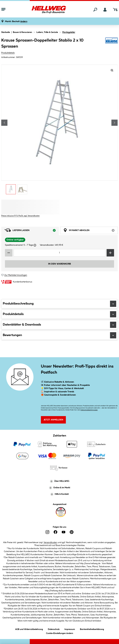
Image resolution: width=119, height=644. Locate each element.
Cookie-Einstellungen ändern (60, 633)
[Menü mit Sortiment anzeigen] (3, 10)
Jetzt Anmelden (53, 420)
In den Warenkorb (59, 264)
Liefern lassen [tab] (32, 231)
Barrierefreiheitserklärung (92, 629)
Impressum (70, 629)
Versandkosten (50, 542)
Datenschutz (54, 629)
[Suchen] (95, 10)
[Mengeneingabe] (59, 253)
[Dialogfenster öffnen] (35, 245)
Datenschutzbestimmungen (89, 410)
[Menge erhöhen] (110, 253)
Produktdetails (8, 53)
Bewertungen (59, 335)
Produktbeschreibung (59, 304)
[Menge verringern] (9, 253)
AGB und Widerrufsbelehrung (29, 629)
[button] (16, 22)
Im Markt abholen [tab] (91, 231)
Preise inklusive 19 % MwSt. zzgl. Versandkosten (20, 216)
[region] (59, 130)
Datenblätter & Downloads (59, 325)
